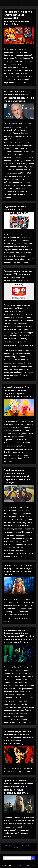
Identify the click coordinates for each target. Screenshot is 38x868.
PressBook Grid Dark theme (24, 865)
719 (28, 845)
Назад (8, 845)
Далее (21, 848)
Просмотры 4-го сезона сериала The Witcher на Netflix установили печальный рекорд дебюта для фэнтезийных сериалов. (18, 787)
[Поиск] (33, 858)
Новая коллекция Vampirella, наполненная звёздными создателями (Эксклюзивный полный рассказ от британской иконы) (19, 737)
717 (19, 845)
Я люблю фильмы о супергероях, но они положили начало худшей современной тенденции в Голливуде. (17, 476)
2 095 (16, 848)
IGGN (19, 3)
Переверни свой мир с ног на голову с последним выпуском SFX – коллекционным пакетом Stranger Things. (18, 18)
